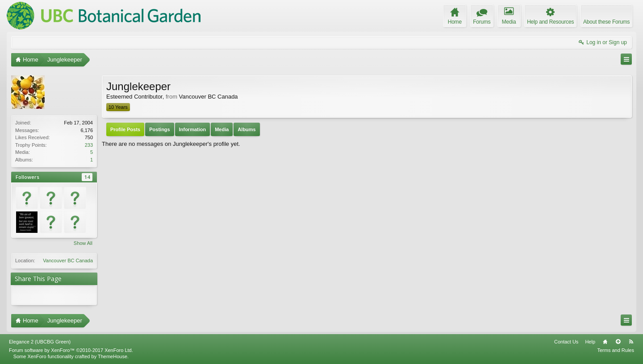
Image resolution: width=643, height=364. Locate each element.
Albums (246, 129)
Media (222, 129)
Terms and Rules (616, 350)
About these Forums (606, 22)
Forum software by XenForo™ (71, 350)
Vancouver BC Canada (68, 261)
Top (618, 342)
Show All (83, 243)
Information (193, 129)
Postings (159, 129)
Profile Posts (125, 129)
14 (87, 177)
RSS (631, 342)
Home (605, 342)
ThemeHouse (113, 356)
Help (590, 342)
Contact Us (566, 342)
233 (89, 145)
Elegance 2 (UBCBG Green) (40, 342)
